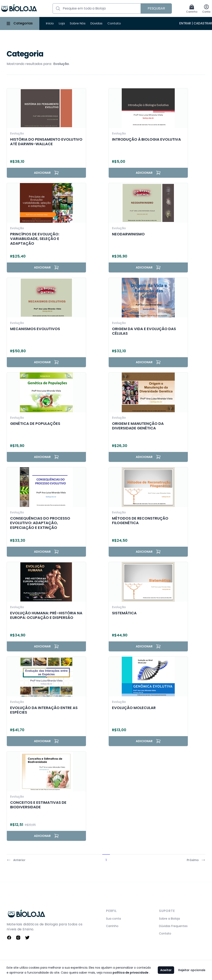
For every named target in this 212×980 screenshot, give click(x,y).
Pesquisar (156, 8)
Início (50, 23)
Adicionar (46, 173)
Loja (62, 23)
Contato (114, 23)
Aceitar (166, 970)
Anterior (16, 860)
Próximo (196, 860)
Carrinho (112, 926)
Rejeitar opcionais (192, 970)
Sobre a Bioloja (169, 919)
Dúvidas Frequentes (173, 926)
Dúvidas (96, 23)
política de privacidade (131, 973)
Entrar (185, 23)
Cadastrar (203, 23)
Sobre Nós (78, 23)
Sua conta (113, 919)
